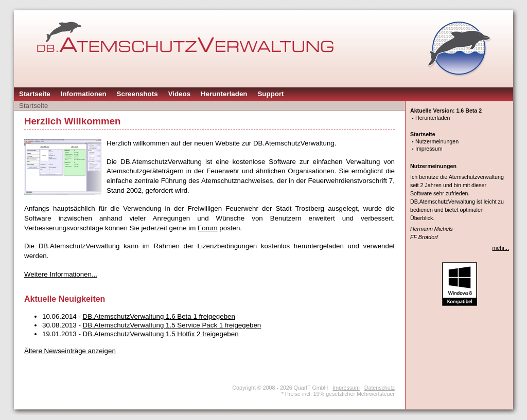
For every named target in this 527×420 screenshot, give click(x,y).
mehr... (500, 248)
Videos (179, 94)
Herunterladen (224, 94)
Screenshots (137, 94)
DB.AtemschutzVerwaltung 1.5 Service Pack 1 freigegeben (172, 325)
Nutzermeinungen (437, 141)
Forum (208, 228)
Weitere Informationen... (61, 274)
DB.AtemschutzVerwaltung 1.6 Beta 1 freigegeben (159, 316)
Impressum (429, 149)
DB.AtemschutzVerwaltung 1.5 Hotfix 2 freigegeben (161, 334)
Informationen (84, 94)
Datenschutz (380, 388)
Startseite (35, 94)
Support (270, 94)
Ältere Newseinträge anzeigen (70, 351)
